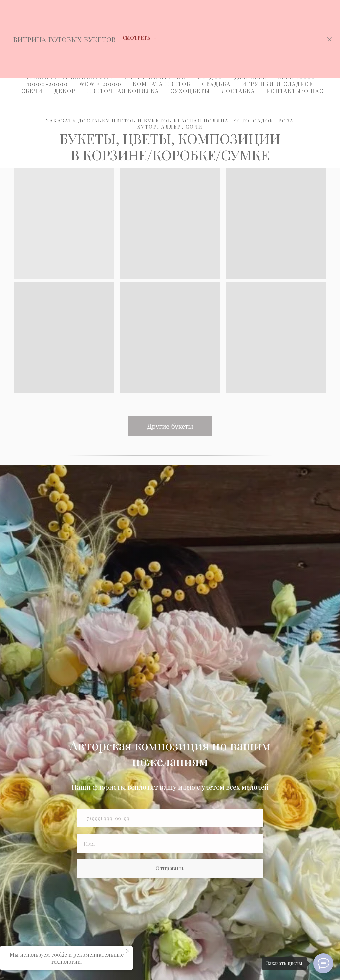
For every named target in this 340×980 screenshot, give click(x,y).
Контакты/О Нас (295, 91)
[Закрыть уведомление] (128, 951)
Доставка (238, 91)
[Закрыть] (330, 39)
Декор (65, 91)
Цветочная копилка (123, 91)
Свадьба (216, 84)
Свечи (32, 91)
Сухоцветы (190, 91)
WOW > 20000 (100, 84)
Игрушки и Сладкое (278, 84)
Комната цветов (162, 84)
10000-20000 (47, 84)
